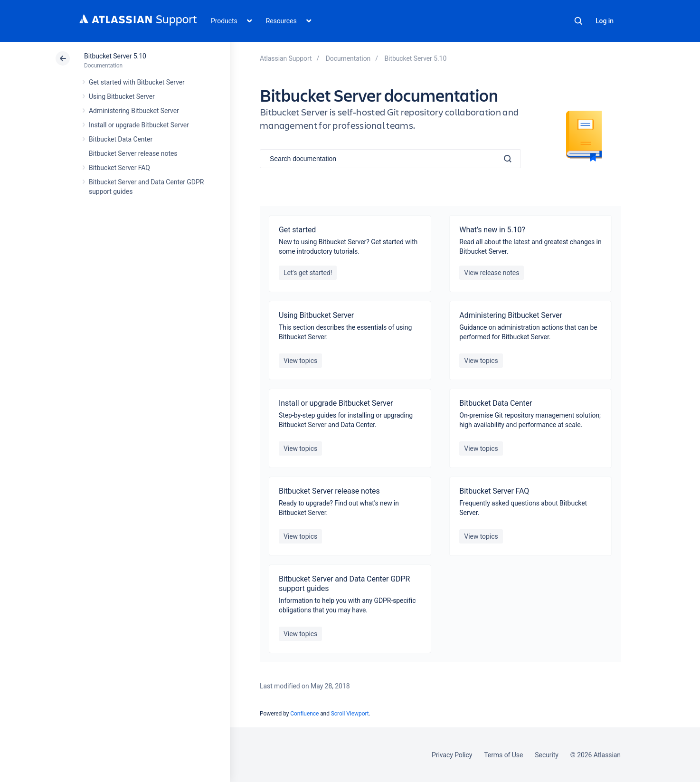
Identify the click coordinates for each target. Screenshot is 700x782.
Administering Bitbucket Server (134, 111)
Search (578, 21)
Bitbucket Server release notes (133, 153)
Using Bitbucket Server (122, 96)
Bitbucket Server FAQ (119, 168)
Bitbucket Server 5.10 (115, 56)
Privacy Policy (452, 755)
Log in (605, 21)
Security (547, 755)
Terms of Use (503, 755)
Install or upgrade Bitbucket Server (139, 125)
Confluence (304, 714)
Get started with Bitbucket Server (137, 82)
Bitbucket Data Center (121, 139)
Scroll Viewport (350, 714)
